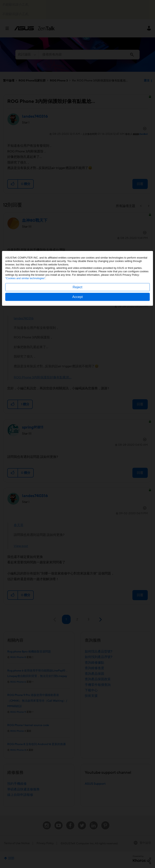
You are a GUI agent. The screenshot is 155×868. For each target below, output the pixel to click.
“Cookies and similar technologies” (25, 434)
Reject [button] (77, 443)
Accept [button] (77, 452)
